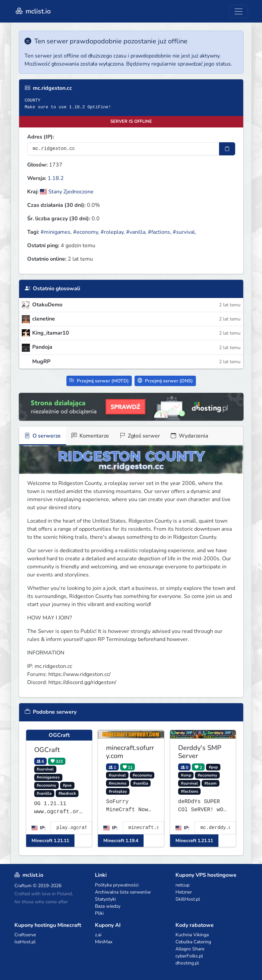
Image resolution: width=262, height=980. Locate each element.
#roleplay (112, 232)
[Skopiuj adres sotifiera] (227, 149)
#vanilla (136, 232)
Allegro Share (190, 949)
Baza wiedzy (108, 906)
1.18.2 (56, 178)
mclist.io (33, 11)
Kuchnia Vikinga (192, 935)
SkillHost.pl (188, 899)
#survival (184, 232)
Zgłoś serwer (140, 436)
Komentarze (90, 436)
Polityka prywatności (117, 885)
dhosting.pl (187, 963)
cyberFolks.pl (189, 956)
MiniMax (104, 942)
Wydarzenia (190, 436)
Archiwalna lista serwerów (123, 892)
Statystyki (105, 899)
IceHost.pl (25, 942)
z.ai (98, 935)
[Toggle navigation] (239, 11)
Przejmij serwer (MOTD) (99, 381)
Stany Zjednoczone (67, 192)
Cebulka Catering (193, 942)
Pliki (99, 913)
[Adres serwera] (123, 149)
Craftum (23, 886)
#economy (86, 232)
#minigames (56, 232)
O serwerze (43, 436)
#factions (159, 232)
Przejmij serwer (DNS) (165, 381)
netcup (182, 885)
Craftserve (25, 935)
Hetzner (184, 892)
